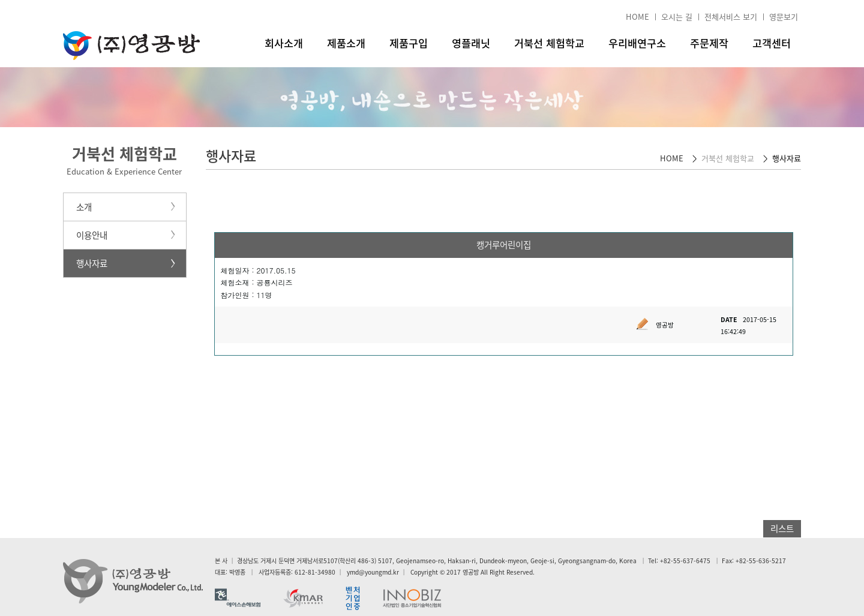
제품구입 (409, 43)
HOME (637, 16)
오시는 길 (677, 16)
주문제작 (709, 43)
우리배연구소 (637, 43)
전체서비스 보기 (731, 16)
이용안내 (92, 235)
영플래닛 (471, 43)
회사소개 (284, 43)
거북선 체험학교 (549, 43)
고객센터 (772, 43)
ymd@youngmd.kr (373, 572)
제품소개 (346, 43)
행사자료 (92, 263)
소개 (84, 207)
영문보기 (784, 16)
